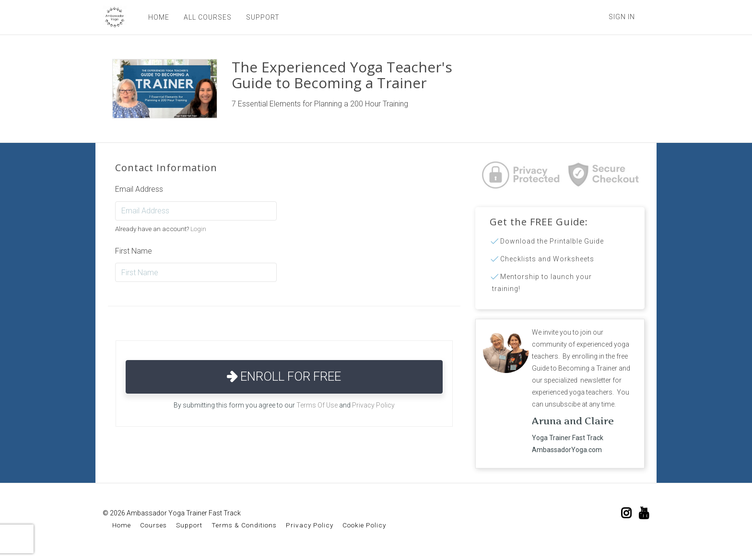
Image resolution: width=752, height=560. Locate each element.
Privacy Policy (373, 405)
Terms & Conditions (244, 525)
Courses (153, 525)
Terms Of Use (317, 405)
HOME (159, 17)
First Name (134, 251)
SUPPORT (263, 17)
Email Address (139, 189)
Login (198, 229)
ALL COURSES (208, 17)
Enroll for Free (284, 376)
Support (189, 525)
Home (122, 525)
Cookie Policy (364, 525)
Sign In (622, 17)
